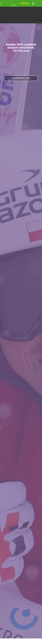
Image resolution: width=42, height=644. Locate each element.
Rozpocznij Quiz (21, 78)
